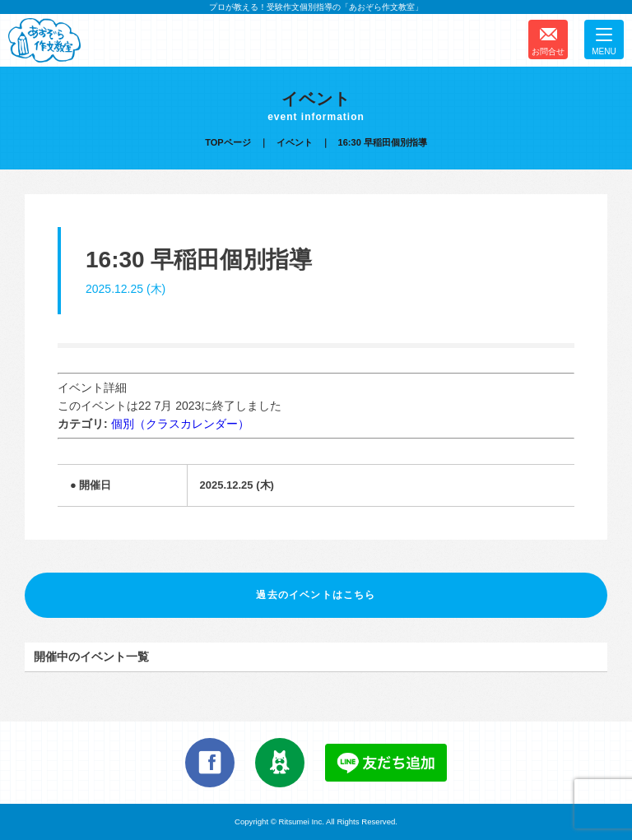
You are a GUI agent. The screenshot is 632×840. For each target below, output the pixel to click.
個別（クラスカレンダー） (180, 424)
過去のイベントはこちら (316, 595)
